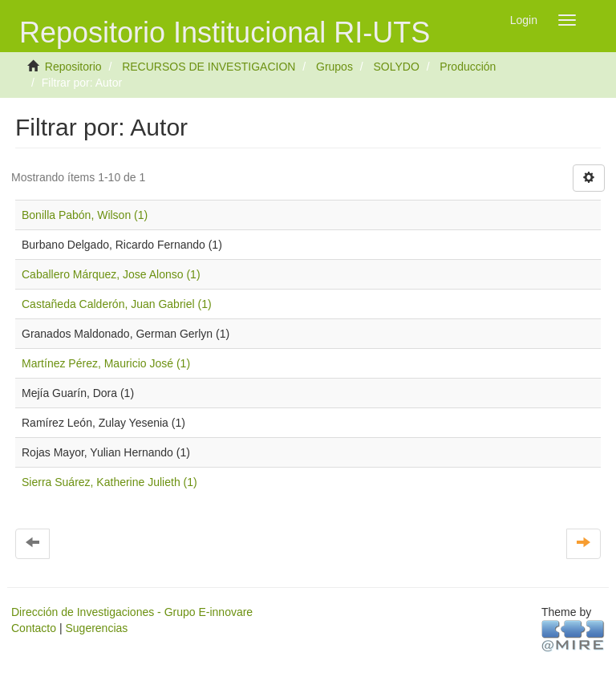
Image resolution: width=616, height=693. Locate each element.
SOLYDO (396, 67)
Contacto (34, 628)
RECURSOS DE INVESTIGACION (209, 67)
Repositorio (73, 67)
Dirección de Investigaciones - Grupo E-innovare (132, 612)
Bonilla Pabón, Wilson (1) (85, 215)
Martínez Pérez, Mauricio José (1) (106, 363)
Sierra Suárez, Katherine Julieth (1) (109, 482)
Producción (468, 67)
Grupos (334, 67)
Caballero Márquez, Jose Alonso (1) (111, 274)
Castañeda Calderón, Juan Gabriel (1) (117, 304)
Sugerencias (96, 628)
